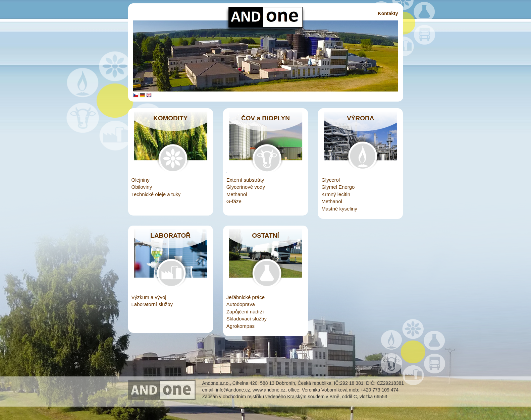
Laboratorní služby (152, 304)
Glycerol (331, 180)
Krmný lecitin (336, 194)
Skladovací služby (247, 319)
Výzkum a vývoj (149, 297)
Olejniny (141, 180)
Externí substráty (245, 180)
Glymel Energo (338, 187)
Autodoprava (241, 304)
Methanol (237, 194)
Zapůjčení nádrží (245, 312)
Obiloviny (142, 187)
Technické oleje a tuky (156, 194)
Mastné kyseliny (339, 209)
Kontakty (388, 13)
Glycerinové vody (246, 187)
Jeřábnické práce (246, 297)
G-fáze (234, 201)
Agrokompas (241, 326)
